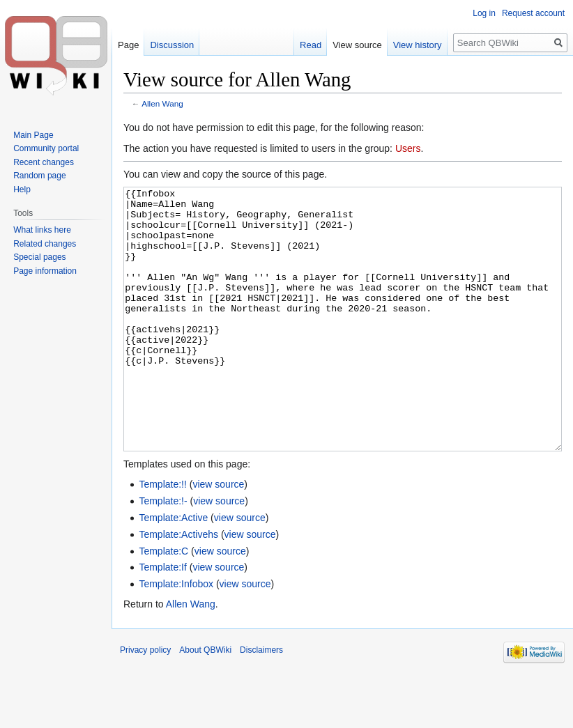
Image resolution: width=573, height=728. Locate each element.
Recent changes (44, 162)
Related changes (45, 244)
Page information (45, 271)
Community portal (46, 148)
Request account (533, 13)
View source (357, 45)
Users (408, 148)
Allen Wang (162, 103)
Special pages (39, 257)
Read (311, 45)
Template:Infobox (176, 636)
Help (22, 189)
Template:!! (162, 536)
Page (128, 45)
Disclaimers (261, 702)
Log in (484, 13)
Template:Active (173, 570)
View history (418, 45)
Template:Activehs (178, 587)
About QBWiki (205, 702)
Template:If (162, 619)
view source (218, 536)
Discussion (172, 45)
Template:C (163, 603)
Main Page (33, 135)
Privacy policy (145, 702)
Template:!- (163, 553)
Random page (39, 176)
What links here (42, 230)
